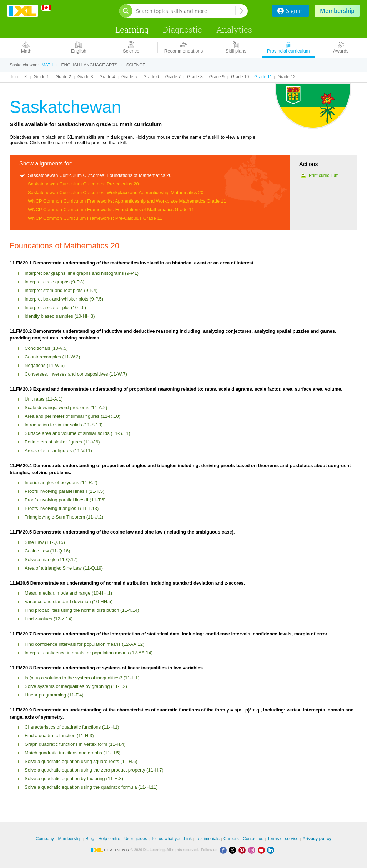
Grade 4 (107, 77)
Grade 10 (240, 77)
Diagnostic (182, 29)
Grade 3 (85, 77)
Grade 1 (41, 77)
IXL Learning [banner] (23, 11)
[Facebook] (224, 850)
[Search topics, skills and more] (186, 11)
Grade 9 (217, 77)
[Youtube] (263, 850)
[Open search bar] (126, 11)
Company (45, 839)
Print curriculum (324, 175)
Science (136, 65)
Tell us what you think (171, 839)
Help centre (109, 839)
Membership (337, 11)
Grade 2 (63, 77)
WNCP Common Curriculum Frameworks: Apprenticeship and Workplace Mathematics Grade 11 (127, 201)
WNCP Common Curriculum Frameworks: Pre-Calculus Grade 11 (95, 218)
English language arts (89, 65)
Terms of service (283, 839)
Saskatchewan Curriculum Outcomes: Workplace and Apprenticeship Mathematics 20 (116, 192)
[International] (49, 8)
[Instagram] (253, 850)
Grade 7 (173, 77)
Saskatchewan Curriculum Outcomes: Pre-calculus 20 (83, 184)
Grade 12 (286, 77)
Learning (132, 29)
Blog (90, 839)
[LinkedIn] (271, 850)
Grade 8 (195, 77)
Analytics (234, 29)
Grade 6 (151, 77)
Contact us (253, 839)
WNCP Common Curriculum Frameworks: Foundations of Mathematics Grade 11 (111, 210)
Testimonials (208, 839)
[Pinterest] (243, 850)
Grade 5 (129, 77)
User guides (136, 839)
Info (14, 77)
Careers (231, 839)
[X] (234, 850)
